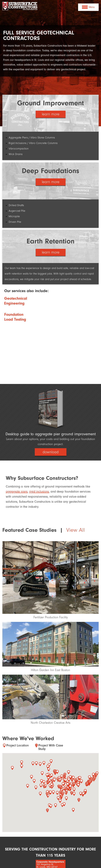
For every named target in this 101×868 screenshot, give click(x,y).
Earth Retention (50, 241)
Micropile (14, 216)
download (51, 453)
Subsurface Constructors (20, 7)
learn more (51, 115)
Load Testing (15, 319)
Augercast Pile (17, 211)
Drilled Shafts (16, 205)
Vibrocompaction (19, 149)
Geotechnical (16, 298)
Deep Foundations (50, 171)
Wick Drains (16, 154)
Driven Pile (15, 222)
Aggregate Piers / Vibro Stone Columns (32, 138)
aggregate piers (17, 492)
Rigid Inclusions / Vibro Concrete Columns (33, 143)
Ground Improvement (50, 103)
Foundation (14, 314)
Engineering (14, 303)
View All (76, 531)
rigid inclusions (39, 492)
